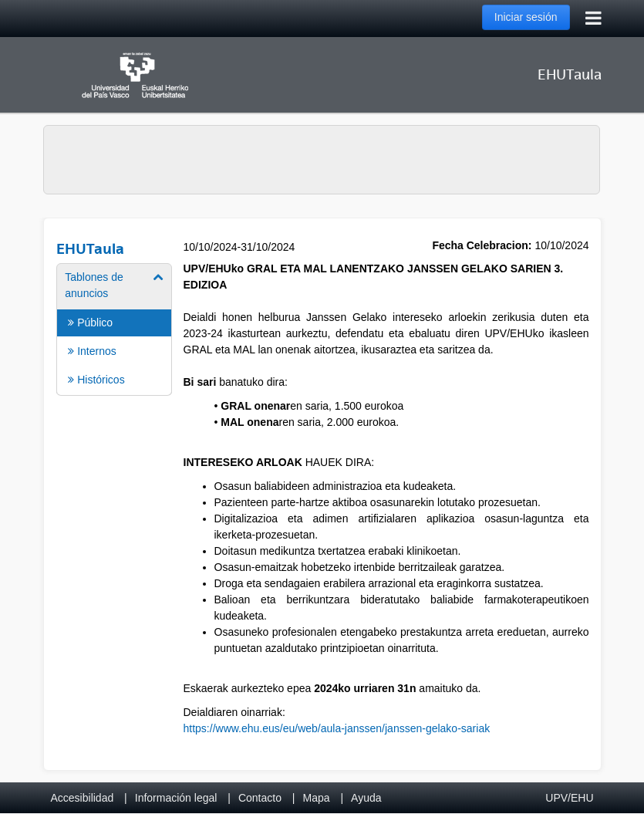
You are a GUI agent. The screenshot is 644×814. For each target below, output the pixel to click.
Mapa (316, 798)
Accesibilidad (83, 798)
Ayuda (366, 798)
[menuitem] (114, 328)
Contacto (260, 798)
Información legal (176, 798)
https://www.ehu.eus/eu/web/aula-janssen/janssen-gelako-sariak (337, 728)
